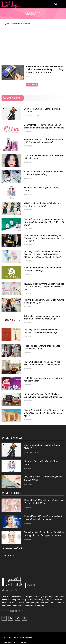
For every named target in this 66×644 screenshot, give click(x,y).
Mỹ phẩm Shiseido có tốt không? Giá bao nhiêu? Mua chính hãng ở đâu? (43, 141)
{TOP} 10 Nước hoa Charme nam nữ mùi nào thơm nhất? (43, 379)
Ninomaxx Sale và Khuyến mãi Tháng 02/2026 (41, 189)
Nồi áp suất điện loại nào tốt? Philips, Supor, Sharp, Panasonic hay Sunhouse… (43, 396)
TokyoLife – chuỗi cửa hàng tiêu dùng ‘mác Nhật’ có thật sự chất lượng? (42, 317)
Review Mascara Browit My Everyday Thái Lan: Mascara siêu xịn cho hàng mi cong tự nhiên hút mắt (45, 69)
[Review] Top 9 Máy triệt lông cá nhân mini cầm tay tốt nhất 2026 (44, 502)
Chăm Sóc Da (33, 556)
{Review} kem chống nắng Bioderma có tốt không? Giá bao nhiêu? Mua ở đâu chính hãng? (44, 413)
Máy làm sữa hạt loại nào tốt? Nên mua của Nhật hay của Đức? (43, 205)
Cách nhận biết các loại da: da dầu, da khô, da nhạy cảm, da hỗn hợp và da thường (44, 534)
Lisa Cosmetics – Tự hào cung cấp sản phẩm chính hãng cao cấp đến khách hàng (44, 126)
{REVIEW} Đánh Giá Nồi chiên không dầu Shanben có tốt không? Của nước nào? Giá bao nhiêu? (44, 238)
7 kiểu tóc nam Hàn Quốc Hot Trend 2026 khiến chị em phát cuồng (44, 173)
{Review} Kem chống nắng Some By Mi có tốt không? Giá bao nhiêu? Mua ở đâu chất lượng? (44, 222)
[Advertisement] (33, 46)
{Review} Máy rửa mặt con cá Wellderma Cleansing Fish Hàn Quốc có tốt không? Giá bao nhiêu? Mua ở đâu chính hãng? (43, 254)
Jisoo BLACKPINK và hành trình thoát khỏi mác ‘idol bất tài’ (44, 157)
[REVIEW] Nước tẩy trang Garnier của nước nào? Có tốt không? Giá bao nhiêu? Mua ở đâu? (44, 287)
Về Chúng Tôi (10, 643)
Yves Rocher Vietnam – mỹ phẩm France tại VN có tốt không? (43, 269)
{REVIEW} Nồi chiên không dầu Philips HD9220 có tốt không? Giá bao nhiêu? (42, 363)
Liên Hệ (23, 643)
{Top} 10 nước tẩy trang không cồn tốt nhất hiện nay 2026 (42, 347)
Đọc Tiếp (32, 85)
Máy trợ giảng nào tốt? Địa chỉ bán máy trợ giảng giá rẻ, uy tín (44, 301)
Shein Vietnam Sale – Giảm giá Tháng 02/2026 (42, 110)
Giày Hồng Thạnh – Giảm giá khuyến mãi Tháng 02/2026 (43, 478)
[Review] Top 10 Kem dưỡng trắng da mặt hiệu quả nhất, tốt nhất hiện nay (43, 518)
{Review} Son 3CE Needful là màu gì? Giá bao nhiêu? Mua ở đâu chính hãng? (43, 331)
